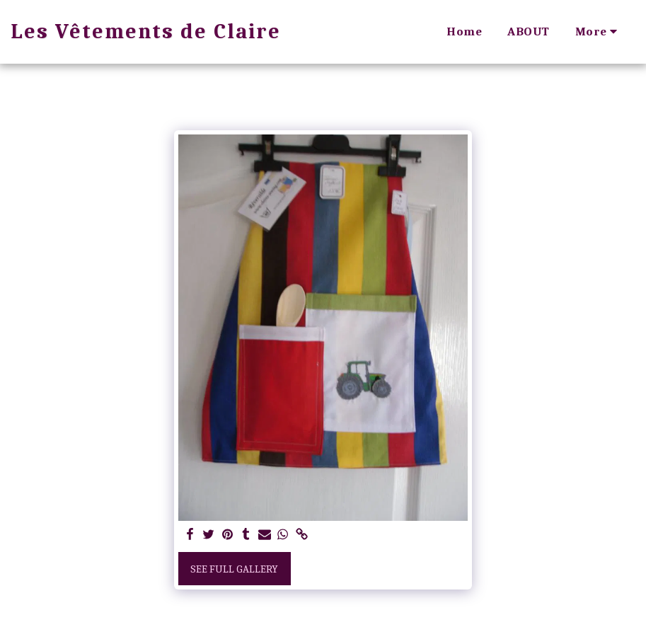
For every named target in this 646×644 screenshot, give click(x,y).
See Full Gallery (234, 569)
